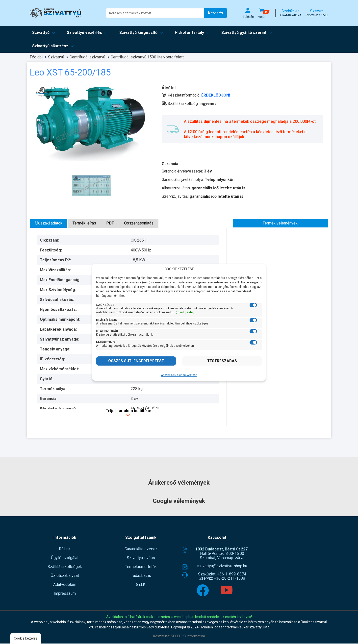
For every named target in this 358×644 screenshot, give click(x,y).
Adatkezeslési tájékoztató (179, 375)
